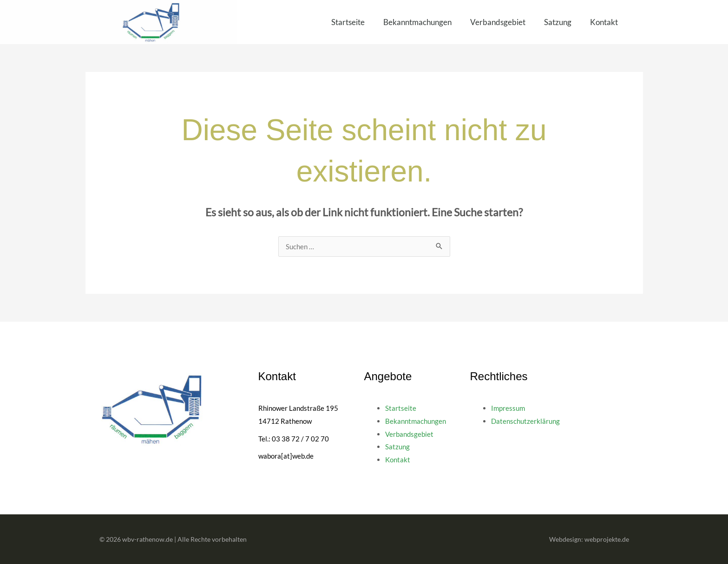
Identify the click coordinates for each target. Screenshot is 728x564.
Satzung (558, 22)
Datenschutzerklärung (525, 421)
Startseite (348, 22)
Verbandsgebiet (498, 22)
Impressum (508, 408)
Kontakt (604, 22)
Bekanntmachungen (417, 22)
